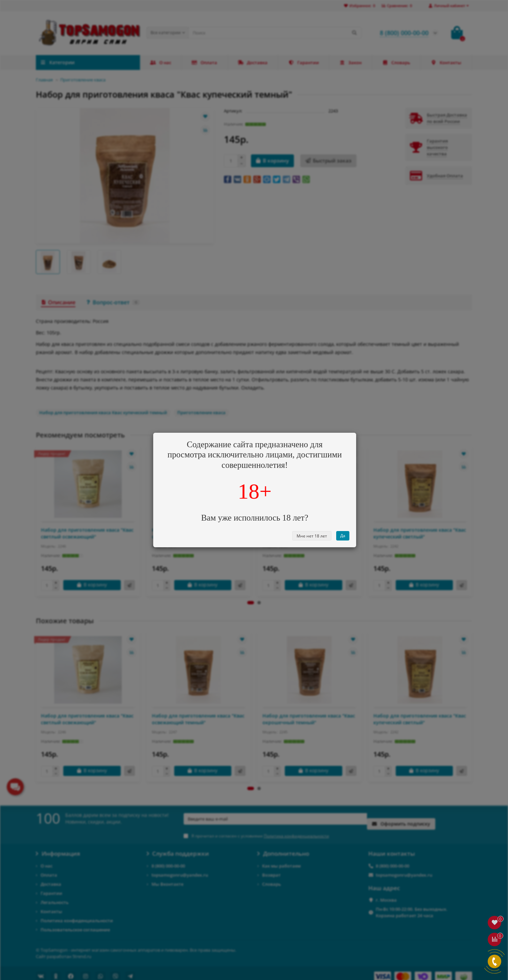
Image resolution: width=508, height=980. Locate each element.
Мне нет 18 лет (312, 536)
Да (343, 536)
